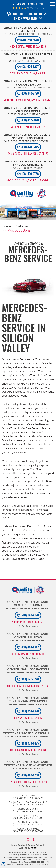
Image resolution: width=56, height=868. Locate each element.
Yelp (34, 839)
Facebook (22, 839)
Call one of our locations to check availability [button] (32, 17)
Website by (28, 848)
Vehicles (22, 226)
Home (6, 226)
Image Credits (18, 845)
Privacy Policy (35, 845)
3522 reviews (36, 8)
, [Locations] (28, 47)
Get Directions (30, 626)
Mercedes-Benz (19, 230)
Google (28, 839)
